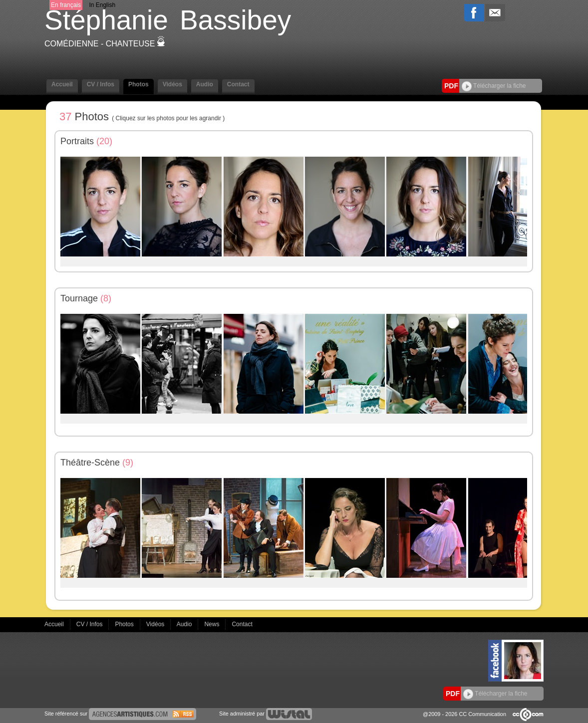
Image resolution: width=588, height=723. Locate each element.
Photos (139, 84)
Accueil (62, 84)
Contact (238, 84)
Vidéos (172, 84)
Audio (205, 84)
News (212, 624)
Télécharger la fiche (494, 86)
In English (102, 5)
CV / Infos (101, 84)
